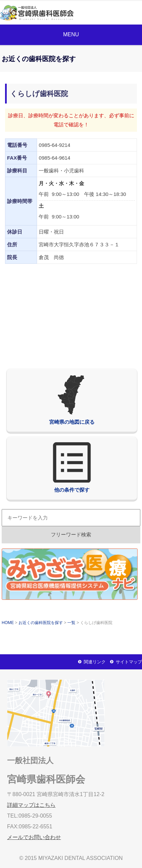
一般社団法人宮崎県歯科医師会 (43, 13)
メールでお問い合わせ (116, 13)
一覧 (71, 623)
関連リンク (95, 662)
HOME (8, 623)
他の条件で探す (72, 467)
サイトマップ (129, 662)
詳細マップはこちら (31, 805)
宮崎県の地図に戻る (72, 400)
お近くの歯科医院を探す (41, 623)
